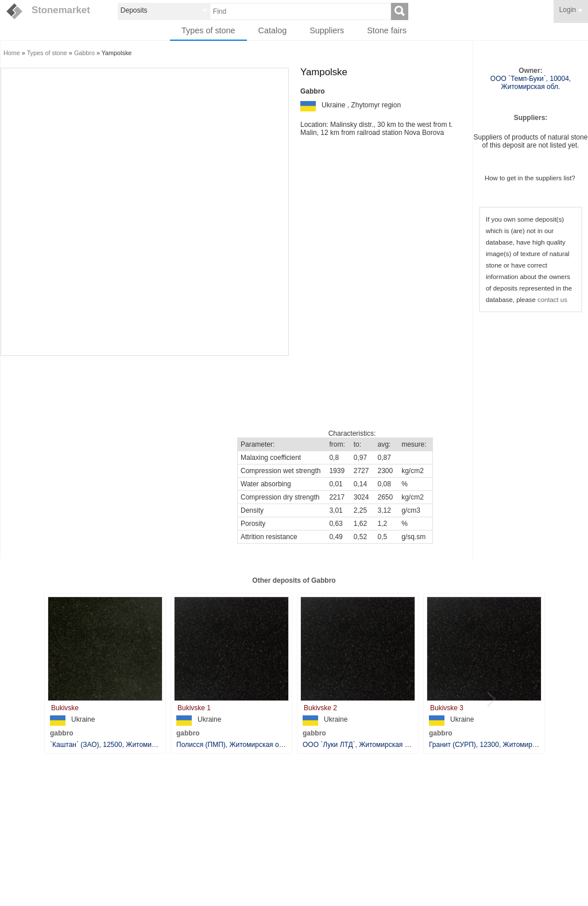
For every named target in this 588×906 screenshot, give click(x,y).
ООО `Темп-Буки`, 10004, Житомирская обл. (531, 83)
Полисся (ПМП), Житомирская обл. (232, 745)
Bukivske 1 (194, 708)
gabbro (62, 733)
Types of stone (208, 30)
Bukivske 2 (320, 708)
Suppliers (327, 30)
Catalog (273, 30)
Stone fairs (387, 30)
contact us (552, 300)
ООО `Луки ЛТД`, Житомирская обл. (360, 745)
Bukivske (65, 708)
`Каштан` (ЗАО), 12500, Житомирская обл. (117, 745)
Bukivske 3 (447, 708)
